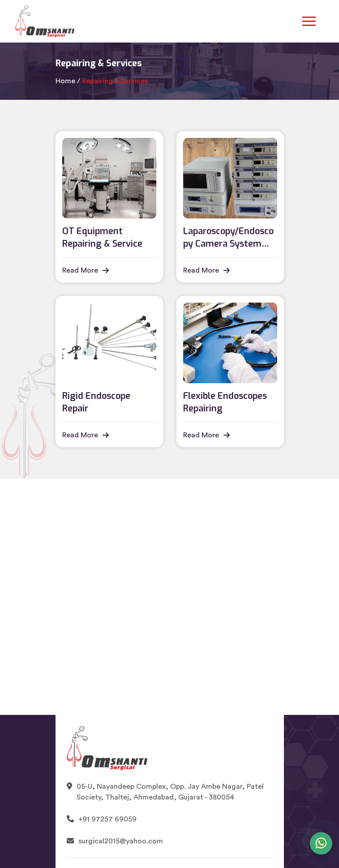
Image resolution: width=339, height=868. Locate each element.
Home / (68, 81)
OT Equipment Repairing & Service (102, 237)
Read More (86, 270)
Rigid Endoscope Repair (96, 402)
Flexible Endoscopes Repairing (225, 402)
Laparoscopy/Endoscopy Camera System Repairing (228, 238)
